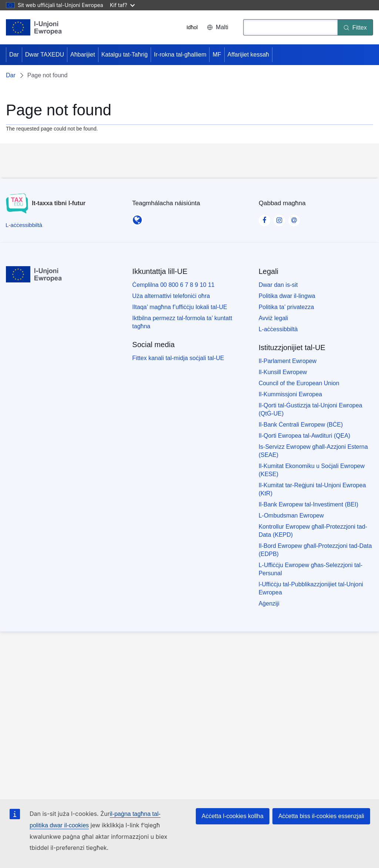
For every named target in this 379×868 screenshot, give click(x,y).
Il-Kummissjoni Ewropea (291, 394)
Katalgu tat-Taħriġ (125, 55)
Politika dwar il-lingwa (287, 296)
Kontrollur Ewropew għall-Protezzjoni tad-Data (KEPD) (313, 531)
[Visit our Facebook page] (264, 218)
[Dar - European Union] (34, 27)
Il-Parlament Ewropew (288, 361)
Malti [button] (218, 27)
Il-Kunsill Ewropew (283, 372)
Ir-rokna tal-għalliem (180, 55)
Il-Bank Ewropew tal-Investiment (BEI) (308, 504)
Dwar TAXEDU (45, 55)
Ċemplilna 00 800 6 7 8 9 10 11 (173, 285)
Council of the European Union (299, 383)
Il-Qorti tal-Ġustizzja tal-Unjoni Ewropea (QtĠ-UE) (311, 409)
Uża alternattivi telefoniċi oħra (171, 296)
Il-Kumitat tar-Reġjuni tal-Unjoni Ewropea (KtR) (312, 489)
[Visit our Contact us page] (294, 218)
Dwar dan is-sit (278, 285)
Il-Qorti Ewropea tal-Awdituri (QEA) (305, 436)
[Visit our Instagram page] (279, 218)
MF (217, 55)
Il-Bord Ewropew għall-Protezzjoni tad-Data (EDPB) (315, 550)
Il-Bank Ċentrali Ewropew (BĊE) (301, 425)
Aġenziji (269, 603)
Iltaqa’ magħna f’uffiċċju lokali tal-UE (180, 307)
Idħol (192, 27)
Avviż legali (274, 318)
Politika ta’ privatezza (286, 307)
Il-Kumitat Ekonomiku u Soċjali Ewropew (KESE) (312, 470)
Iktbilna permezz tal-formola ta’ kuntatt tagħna (182, 322)
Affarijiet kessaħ (249, 55)
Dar (14, 55)
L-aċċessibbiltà (278, 329)
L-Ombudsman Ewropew (291, 516)
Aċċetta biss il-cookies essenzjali (321, 816)
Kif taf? (122, 5)
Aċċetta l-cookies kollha (233, 816)
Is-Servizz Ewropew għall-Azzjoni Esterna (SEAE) (313, 451)
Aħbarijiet (83, 55)
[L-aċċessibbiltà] (24, 225)
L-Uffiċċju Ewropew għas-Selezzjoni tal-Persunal (311, 569)
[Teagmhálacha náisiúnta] (137, 218)
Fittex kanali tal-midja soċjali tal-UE (178, 358)
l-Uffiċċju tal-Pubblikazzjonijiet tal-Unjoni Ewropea (311, 588)
